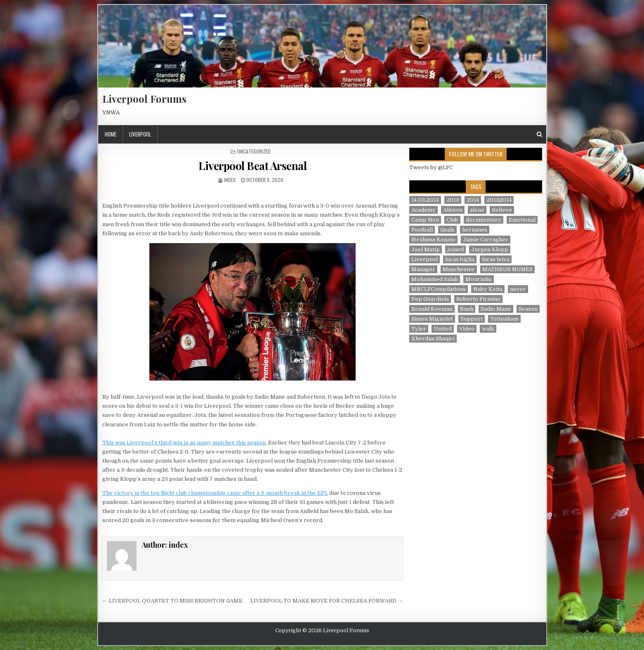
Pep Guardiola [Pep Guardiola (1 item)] (430, 299)
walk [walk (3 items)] (488, 329)
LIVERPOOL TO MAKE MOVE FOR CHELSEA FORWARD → (327, 601)
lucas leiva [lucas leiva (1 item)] (496, 259)
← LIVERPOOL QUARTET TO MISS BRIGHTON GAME (172, 601)
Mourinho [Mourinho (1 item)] (479, 279)
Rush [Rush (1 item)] (467, 309)
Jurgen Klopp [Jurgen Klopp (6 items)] (490, 249)
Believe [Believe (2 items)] (502, 210)
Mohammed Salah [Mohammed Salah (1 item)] (435, 279)
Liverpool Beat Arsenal (252, 166)
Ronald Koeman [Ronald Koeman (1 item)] (432, 309)
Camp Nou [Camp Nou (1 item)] (425, 220)
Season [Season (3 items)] (528, 309)
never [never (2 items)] (518, 289)
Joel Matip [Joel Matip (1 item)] (426, 249)
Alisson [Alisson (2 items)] (453, 210)
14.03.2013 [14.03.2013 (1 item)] (425, 200)
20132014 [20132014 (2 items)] (499, 200)
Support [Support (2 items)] (472, 319)
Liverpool (140, 134)
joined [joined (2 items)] (455, 249)
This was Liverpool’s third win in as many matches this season (184, 443)
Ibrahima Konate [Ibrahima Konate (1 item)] (433, 240)
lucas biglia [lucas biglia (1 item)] (460, 259)
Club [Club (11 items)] (452, 220)
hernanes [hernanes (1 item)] (475, 230)
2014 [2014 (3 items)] (473, 200)
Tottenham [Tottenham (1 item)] (504, 319)
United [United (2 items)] (443, 329)
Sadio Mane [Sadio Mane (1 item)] (496, 309)
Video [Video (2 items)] (467, 329)
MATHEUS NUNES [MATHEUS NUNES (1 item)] (507, 269)
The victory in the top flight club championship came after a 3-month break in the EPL (215, 493)
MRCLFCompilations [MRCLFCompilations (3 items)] (439, 289)
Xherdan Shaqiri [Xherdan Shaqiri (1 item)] (433, 339)
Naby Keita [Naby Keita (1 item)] (488, 289)
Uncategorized (254, 151)
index (230, 180)
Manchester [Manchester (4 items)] (459, 269)
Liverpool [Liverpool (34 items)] (425, 259)
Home (111, 134)
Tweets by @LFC (431, 167)
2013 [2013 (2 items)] (453, 200)
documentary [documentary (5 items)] (484, 220)
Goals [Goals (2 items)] (447, 230)
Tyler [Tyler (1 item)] (419, 329)
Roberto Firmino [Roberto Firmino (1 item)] (478, 299)
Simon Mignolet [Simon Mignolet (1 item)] (432, 319)
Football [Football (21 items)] (422, 230)
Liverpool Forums (144, 99)
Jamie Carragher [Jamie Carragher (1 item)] (486, 240)
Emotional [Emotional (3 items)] (522, 220)
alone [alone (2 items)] (477, 210)
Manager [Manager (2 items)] (423, 269)
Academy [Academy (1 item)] (423, 210)
